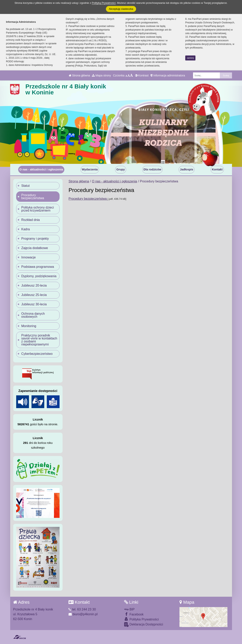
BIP (129, 609)
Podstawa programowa (38, 267)
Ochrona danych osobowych (33, 315)
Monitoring (29, 326)
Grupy (121, 169)
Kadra (26, 229)
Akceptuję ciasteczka (121, 9)
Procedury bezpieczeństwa (88, 199)
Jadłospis (186, 169)
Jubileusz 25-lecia (34, 295)
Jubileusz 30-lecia (34, 304)
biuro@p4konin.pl (83, 614)
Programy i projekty (35, 239)
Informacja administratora (168, 75)
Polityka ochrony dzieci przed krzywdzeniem (38, 209)
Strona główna (79, 75)
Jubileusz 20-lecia (34, 285)
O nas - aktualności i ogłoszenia (41, 169)
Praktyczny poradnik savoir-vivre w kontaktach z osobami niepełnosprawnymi (39, 340)
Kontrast (142, 75)
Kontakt (217, 169)
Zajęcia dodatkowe (35, 248)
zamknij (190, 58)
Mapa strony (101, 75)
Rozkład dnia (31, 220)
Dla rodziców (152, 169)
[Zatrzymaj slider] (163, 163)
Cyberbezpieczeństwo (37, 354)
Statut (26, 186)
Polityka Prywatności (141, 619)
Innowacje (29, 257)
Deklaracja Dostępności (144, 625)
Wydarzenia (90, 169)
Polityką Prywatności (104, 3)
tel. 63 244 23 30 (82, 609)
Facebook (134, 614)
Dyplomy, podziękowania (39, 276)
